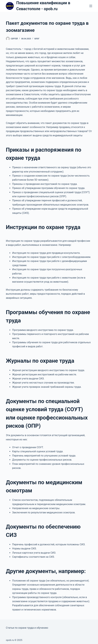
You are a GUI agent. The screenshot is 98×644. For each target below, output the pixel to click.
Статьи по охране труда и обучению (27, 628)
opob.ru (10, 640)
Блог (37, 39)
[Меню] (91, 6)
